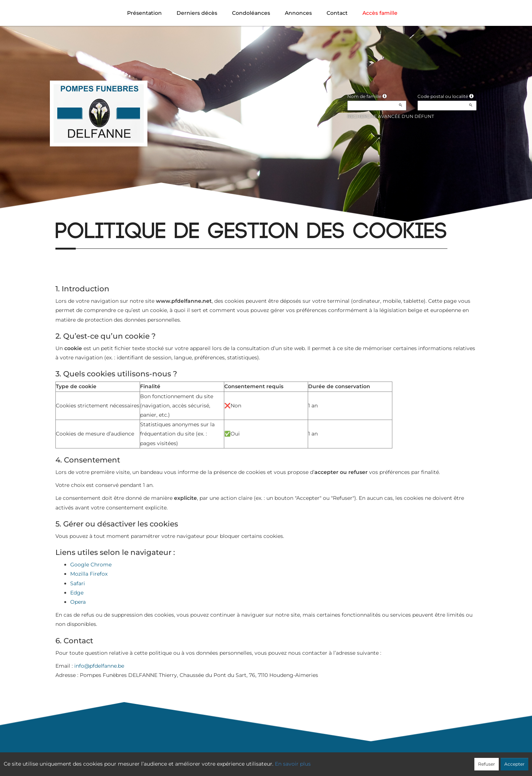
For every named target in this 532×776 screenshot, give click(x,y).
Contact (337, 13)
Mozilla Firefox (89, 574)
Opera (78, 602)
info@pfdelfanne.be (99, 666)
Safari (78, 583)
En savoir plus (293, 764)
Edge (77, 593)
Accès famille (380, 13)
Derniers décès (197, 13)
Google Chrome (91, 565)
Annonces (298, 13)
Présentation (144, 13)
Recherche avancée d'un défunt (391, 116)
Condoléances (251, 13)
